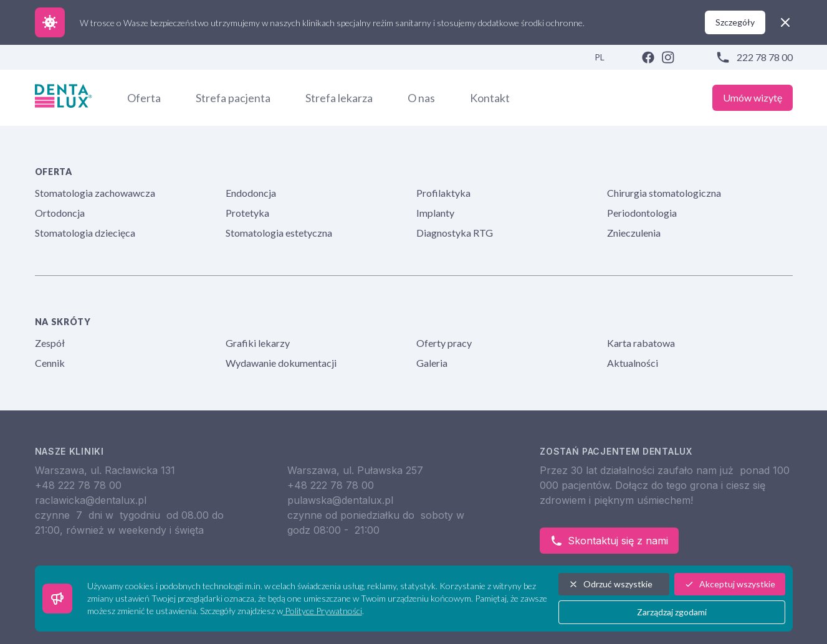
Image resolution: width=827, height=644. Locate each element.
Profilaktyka (443, 193)
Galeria (432, 363)
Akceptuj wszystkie (730, 584)
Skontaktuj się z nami (609, 541)
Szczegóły (735, 22)
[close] (785, 22)
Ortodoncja (60, 213)
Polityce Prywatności (323, 611)
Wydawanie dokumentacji (281, 363)
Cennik (50, 363)
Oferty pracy (444, 343)
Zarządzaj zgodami (672, 612)
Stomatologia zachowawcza (95, 193)
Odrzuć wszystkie (610, 584)
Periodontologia (642, 213)
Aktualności (633, 363)
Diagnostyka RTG (455, 233)
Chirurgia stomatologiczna (664, 193)
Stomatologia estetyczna (279, 233)
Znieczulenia (634, 233)
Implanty (435, 213)
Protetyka (247, 213)
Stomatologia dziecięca (85, 233)
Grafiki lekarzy (258, 343)
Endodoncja (251, 193)
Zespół (50, 343)
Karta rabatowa (641, 343)
